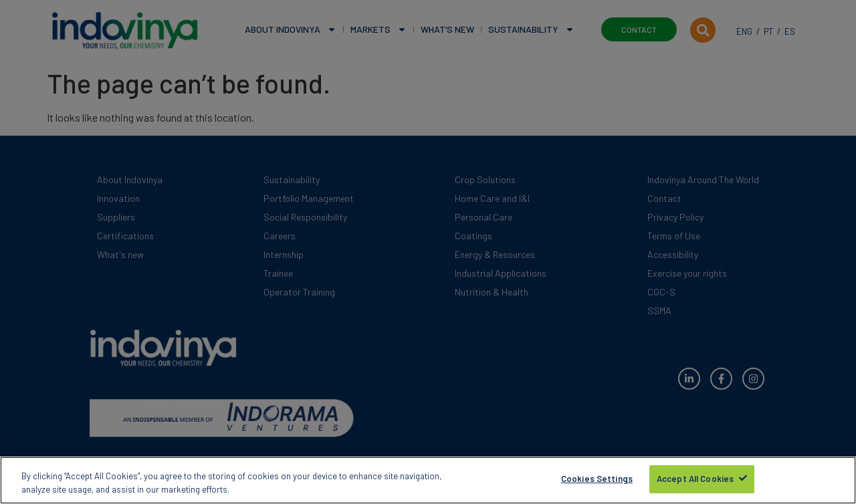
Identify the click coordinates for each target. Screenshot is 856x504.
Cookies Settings (597, 482)
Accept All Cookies (695, 482)
